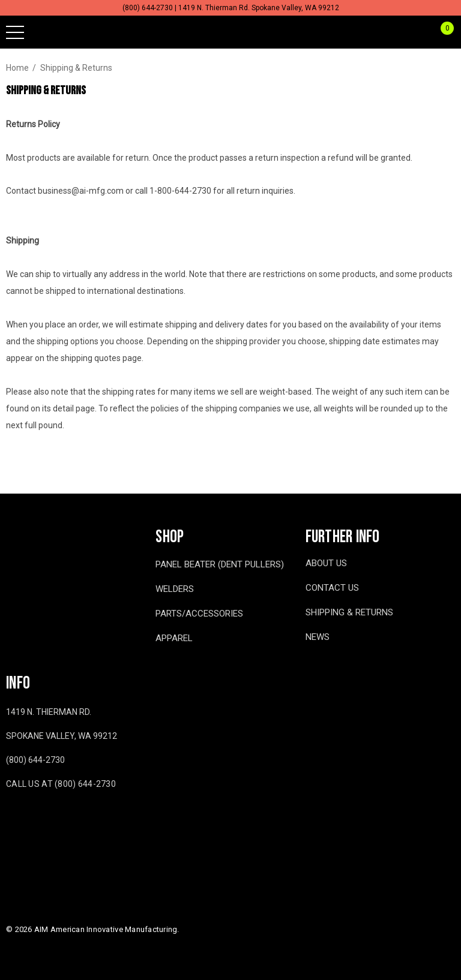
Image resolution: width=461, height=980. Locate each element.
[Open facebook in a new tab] (8, 819)
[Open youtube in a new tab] (33, 819)
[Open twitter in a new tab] (59, 819)
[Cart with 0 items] (441, 32)
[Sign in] (418, 32)
